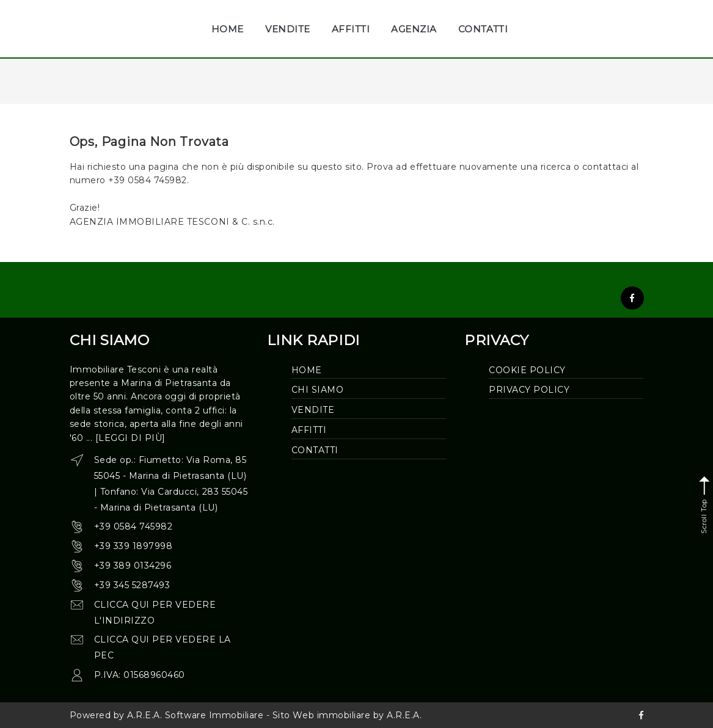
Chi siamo (318, 390)
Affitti (309, 430)
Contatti (315, 450)
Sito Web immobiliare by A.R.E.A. (347, 715)
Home (307, 370)
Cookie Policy (527, 370)
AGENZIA (414, 29)
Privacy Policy (529, 390)
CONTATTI (483, 29)
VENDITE (288, 29)
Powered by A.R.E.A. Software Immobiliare (167, 715)
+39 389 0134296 (133, 566)
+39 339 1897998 (133, 546)
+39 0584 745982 (133, 526)
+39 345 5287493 (132, 585)
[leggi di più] (130, 438)
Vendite (313, 410)
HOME (228, 29)
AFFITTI (351, 29)
